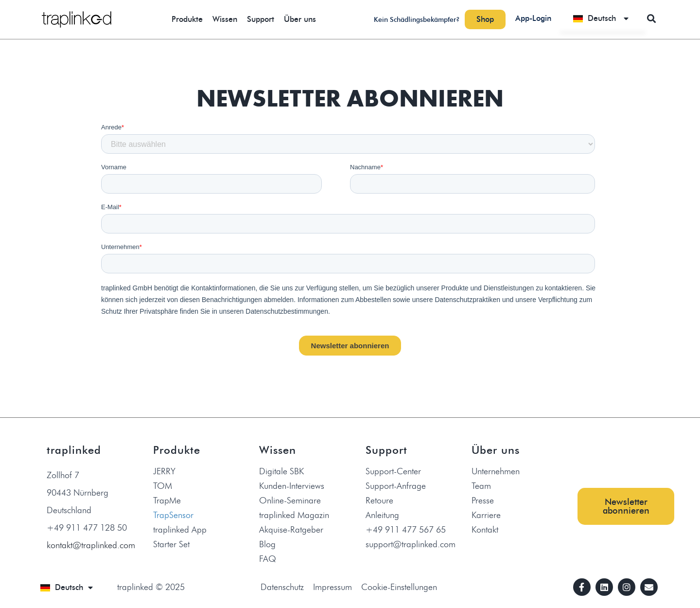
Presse (483, 501)
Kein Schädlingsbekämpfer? (417, 20)
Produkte (187, 19)
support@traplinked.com (411, 544)
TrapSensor (173, 515)
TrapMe (167, 501)
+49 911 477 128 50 (87, 528)
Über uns (300, 19)
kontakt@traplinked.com (91, 545)
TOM (163, 486)
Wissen (225, 19)
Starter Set (171, 544)
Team (481, 486)
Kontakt (485, 530)
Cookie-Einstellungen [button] (399, 587)
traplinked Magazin (294, 515)
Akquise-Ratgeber (291, 530)
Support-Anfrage (396, 486)
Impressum (332, 587)
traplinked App (180, 530)
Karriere (486, 515)
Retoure (379, 501)
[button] (651, 18)
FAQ (268, 559)
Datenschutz (282, 587)
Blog (267, 544)
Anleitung (382, 515)
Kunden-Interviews (292, 486)
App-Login (533, 18)
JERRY (164, 471)
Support (261, 19)
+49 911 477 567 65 (406, 530)
